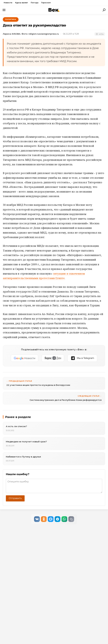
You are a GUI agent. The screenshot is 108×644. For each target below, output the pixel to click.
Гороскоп (46, 3)
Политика (11, 19)
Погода (35, 3)
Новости (8, 3)
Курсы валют (22, 3)
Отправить (15, 498)
